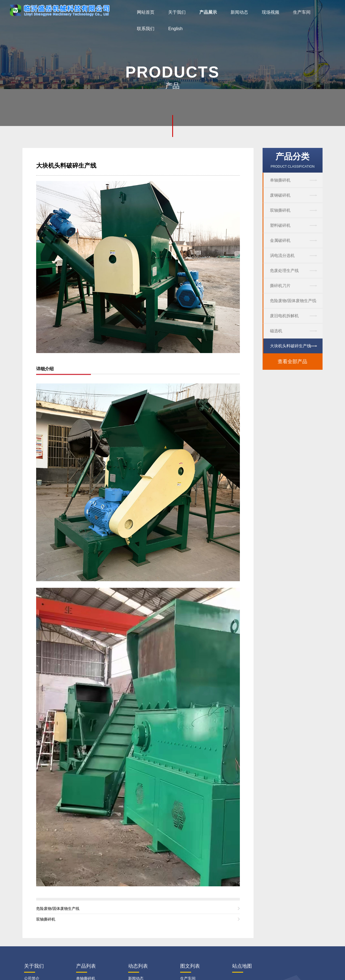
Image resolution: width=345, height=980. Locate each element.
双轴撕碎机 (280, 210)
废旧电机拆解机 (284, 316)
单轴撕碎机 (280, 180)
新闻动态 (239, 12)
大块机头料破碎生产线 (291, 346)
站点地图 (242, 966)
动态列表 (138, 966)
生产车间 (302, 12)
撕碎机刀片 (280, 286)
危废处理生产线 (284, 270)
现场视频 (271, 12)
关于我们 (177, 12)
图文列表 (190, 966)
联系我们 (146, 29)
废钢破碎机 (280, 195)
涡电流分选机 (282, 255)
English (175, 29)
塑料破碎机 (280, 225)
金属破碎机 (280, 240)
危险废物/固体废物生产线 (293, 301)
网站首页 (146, 12)
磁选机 (276, 331)
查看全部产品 (292, 362)
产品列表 (86, 966)
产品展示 (208, 12)
